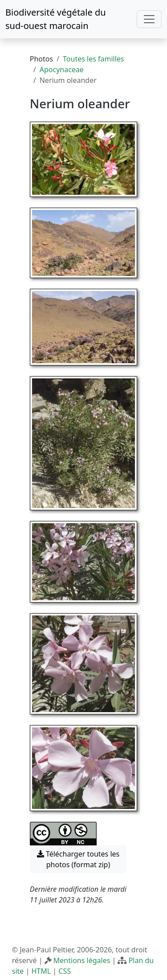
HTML (41, 971)
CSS (65, 971)
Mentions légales (82, 960)
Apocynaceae (62, 70)
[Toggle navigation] (149, 19)
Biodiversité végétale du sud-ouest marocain (56, 19)
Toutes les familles (93, 59)
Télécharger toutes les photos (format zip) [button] (78, 859)
